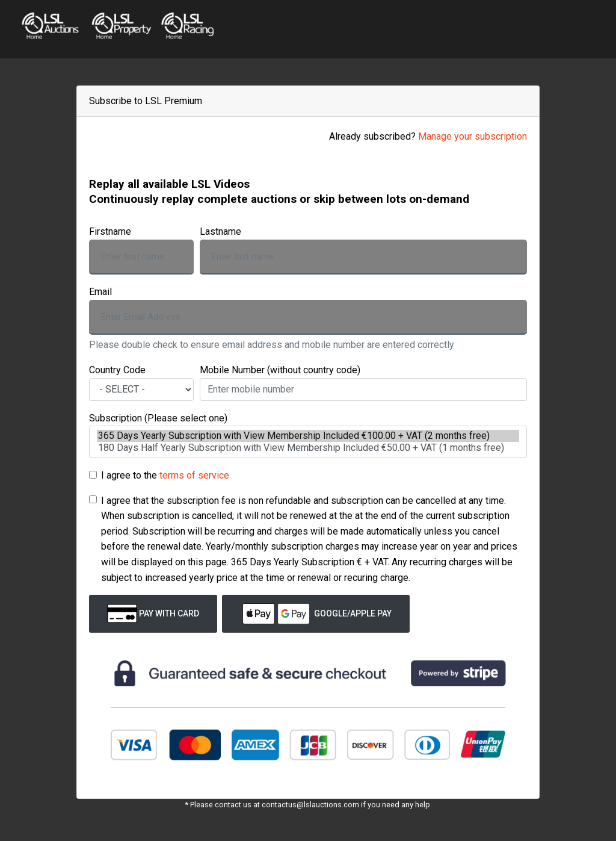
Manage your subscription (473, 136)
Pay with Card (153, 613)
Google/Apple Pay (316, 613)
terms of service (194, 475)
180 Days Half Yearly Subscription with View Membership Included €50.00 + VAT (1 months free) (308, 448)
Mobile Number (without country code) (280, 370)
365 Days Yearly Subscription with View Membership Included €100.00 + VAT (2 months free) (308, 436)
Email (100, 292)
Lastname (220, 231)
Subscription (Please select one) (158, 418)
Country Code (117, 370)
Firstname (110, 231)
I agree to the (165, 475)
